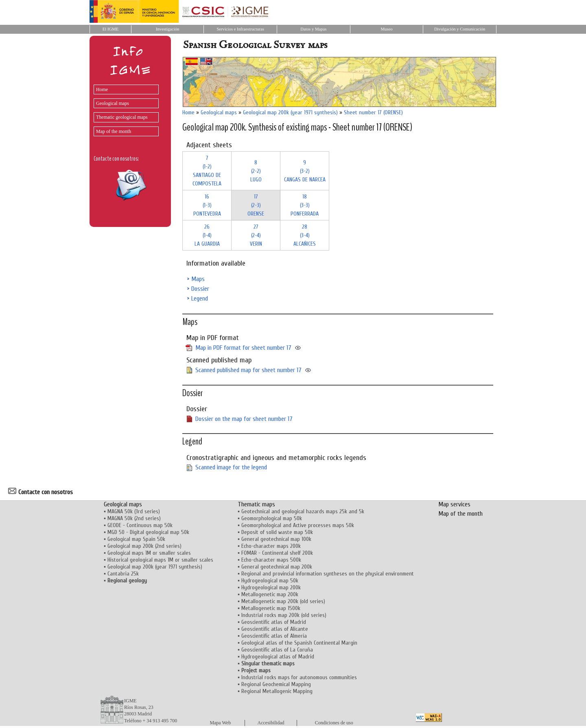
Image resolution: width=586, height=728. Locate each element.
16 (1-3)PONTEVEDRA (207, 205)
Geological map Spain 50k (136, 539)
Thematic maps (256, 504)
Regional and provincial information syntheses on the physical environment (328, 574)
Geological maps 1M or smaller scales (149, 553)
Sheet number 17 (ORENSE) (373, 112)
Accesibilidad (271, 723)
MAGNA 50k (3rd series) (134, 511)
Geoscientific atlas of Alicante (275, 629)
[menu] (124, 108)
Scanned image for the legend (231, 467)
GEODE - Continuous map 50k (140, 525)
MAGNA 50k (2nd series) (134, 518)
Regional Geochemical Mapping (276, 684)
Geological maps (113, 103)
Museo (386, 29)
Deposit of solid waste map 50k (277, 532)
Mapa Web (220, 723)
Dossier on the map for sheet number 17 (244, 419)
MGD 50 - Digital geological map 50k (148, 532)
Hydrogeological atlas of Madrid (278, 657)
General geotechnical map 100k (276, 539)
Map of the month (114, 131)
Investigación (167, 29)
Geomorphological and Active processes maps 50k (298, 525)
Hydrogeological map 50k (270, 581)
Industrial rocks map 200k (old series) (284, 615)
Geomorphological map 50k (272, 518)
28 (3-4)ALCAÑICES (305, 235)
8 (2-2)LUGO (256, 171)
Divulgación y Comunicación (460, 29)
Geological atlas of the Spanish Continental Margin (299, 643)
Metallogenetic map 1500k (271, 608)
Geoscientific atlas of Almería (274, 636)
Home (102, 89)
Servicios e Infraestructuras (240, 29)
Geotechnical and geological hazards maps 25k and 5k (303, 511)
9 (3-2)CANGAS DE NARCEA (305, 171)
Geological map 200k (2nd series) (144, 546)
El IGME (110, 29)
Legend (200, 299)
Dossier (200, 289)
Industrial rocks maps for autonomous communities (299, 677)
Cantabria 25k (123, 574)
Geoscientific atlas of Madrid (274, 622)
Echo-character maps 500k (271, 560)
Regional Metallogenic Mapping (277, 691)
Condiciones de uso (334, 723)
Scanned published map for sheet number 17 (248, 370)
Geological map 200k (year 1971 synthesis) (290, 112)
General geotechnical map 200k (277, 567)
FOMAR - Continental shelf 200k (277, 553)
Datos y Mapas (313, 29)
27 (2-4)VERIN (256, 235)
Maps (198, 279)
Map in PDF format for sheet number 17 (243, 348)
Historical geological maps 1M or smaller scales (160, 560)
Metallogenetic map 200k (270, 594)
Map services (454, 504)
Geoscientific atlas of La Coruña (277, 650)
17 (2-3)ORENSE (256, 205)
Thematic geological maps (122, 117)
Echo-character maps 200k (271, 546)
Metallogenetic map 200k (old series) (283, 601)
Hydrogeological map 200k (271, 587)
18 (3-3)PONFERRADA (305, 205)
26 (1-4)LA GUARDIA (207, 235)
